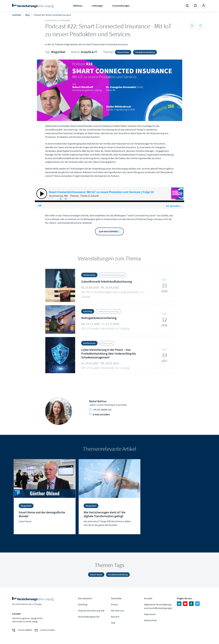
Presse (114, 604)
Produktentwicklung (145, 52)
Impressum (150, 614)
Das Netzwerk (85, 598)
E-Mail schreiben (99, 414)
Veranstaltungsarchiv (89, 617)
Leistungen (97, 6)
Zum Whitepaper (108, 231)
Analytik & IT (89, 52)
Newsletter (116, 598)
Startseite (17, 15)
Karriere (115, 617)
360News (78, 6)
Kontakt (148, 598)
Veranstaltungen (121, 6)
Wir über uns (118, 611)
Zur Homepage (34, 6)
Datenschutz (150, 620)
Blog (27, 15)
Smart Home (123, 52)
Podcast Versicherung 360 (91, 611)
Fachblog (83, 604)
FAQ (113, 623)
